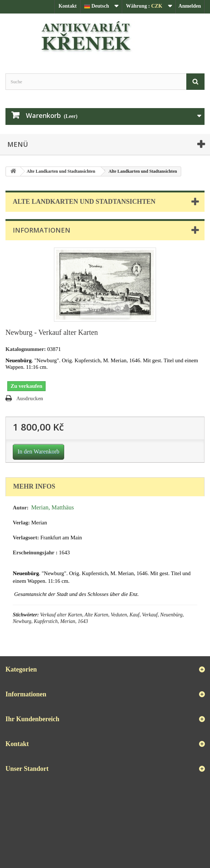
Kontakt (67, 6)
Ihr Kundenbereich (32, 719)
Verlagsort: (26, 538)
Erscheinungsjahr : (35, 552)
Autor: (21, 508)
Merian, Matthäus (52, 507)
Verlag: (21, 523)
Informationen (42, 230)
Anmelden (190, 6)
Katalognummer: (26, 349)
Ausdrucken (30, 399)
